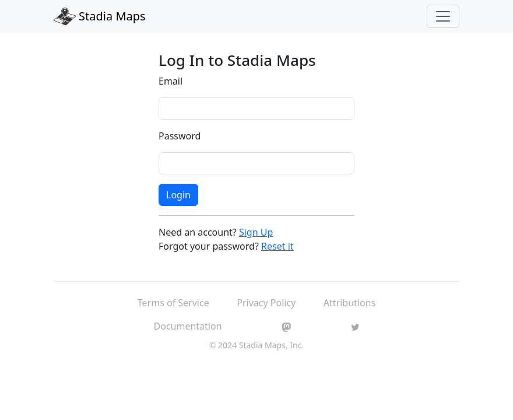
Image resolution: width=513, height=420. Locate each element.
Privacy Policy (266, 303)
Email (171, 81)
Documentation (188, 326)
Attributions (349, 303)
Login (178, 195)
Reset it (277, 246)
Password (180, 136)
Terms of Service (173, 303)
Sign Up (256, 232)
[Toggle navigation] (443, 16)
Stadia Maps (100, 16)
